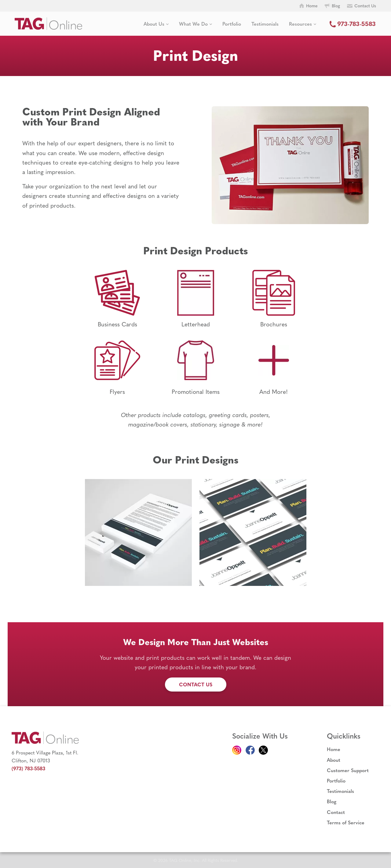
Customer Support (348, 770)
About (334, 760)
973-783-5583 (351, 23)
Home (334, 749)
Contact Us (196, 684)
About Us (156, 24)
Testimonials (265, 24)
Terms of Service (346, 822)
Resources (303, 24)
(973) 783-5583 (28, 768)
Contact (336, 812)
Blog (332, 801)
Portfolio (232, 24)
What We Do (195, 24)
